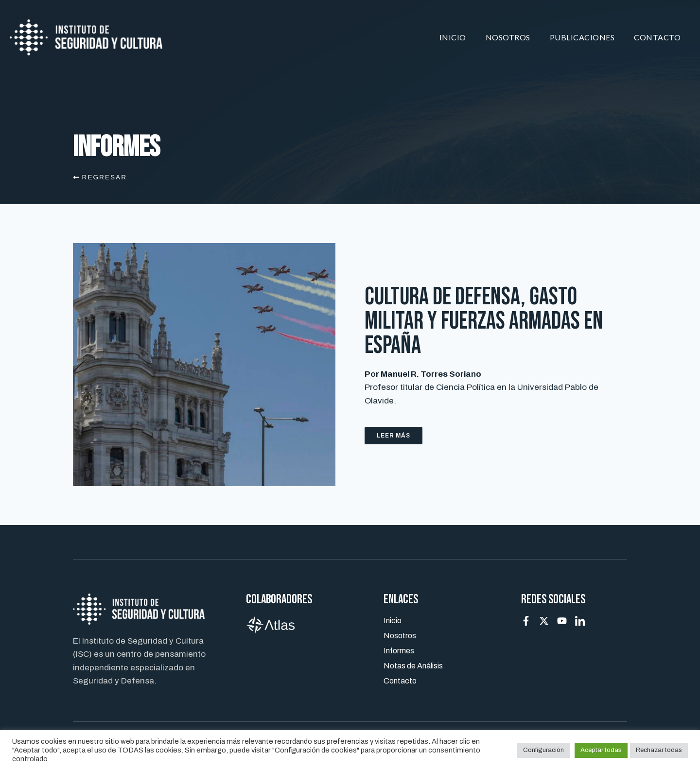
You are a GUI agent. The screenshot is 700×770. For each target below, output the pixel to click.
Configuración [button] (543, 750)
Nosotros (508, 37)
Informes (399, 651)
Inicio (453, 37)
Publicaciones (582, 37)
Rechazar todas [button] (659, 750)
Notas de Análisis (413, 666)
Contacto (657, 37)
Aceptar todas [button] (601, 750)
